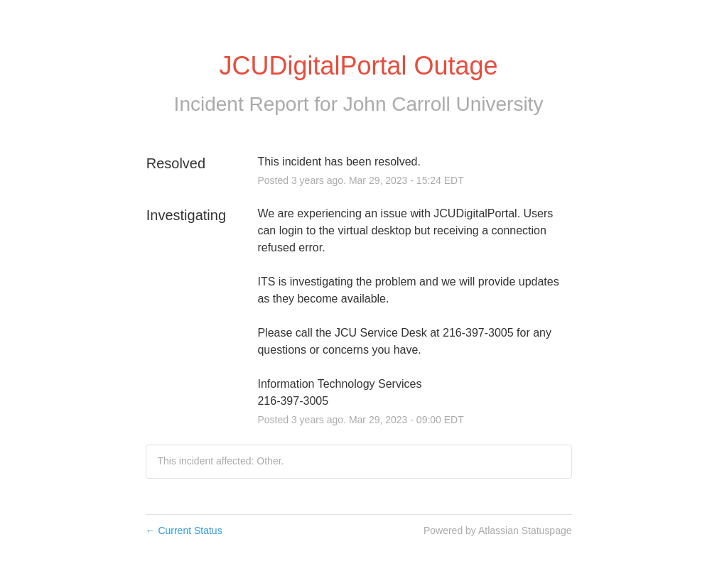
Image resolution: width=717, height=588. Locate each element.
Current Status (184, 530)
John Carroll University (443, 104)
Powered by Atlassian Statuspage (498, 530)
